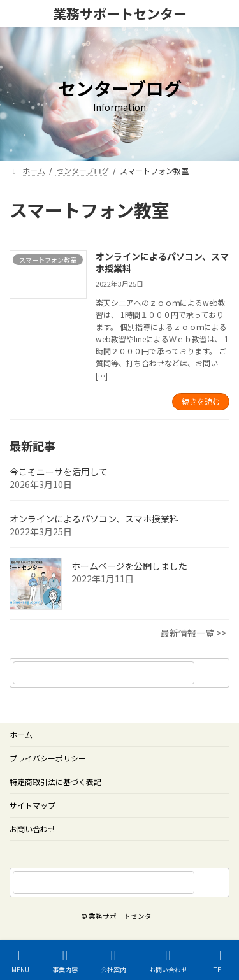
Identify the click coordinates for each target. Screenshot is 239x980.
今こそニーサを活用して (59, 472)
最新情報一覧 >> (193, 633)
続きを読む (201, 401)
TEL (219, 961)
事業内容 (65, 961)
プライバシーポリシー (48, 758)
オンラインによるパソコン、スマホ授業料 (162, 263)
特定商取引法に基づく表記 (55, 782)
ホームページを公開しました (129, 566)
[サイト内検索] (214, 883)
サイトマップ (33, 805)
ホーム (21, 734)
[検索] (214, 673)
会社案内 (113, 961)
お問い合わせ (33, 829)
